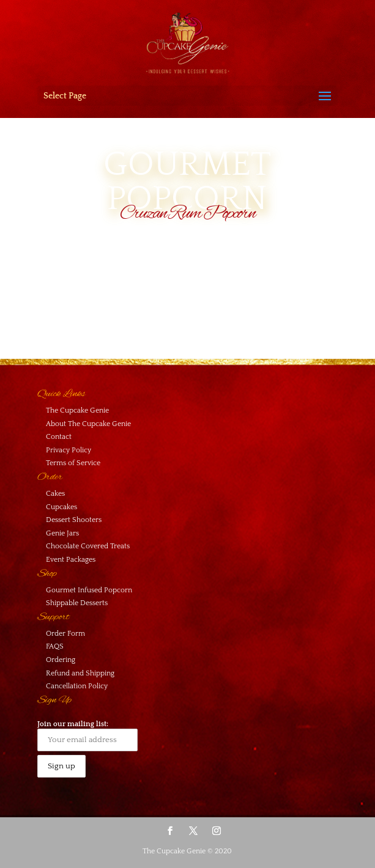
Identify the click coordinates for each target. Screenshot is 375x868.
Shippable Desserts (77, 603)
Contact (59, 437)
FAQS (55, 646)
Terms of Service (73, 463)
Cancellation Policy (77, 686)
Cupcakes (61, 507)
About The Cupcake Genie (88, 424)
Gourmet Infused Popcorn (89, 590)
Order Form (65, 634)
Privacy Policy (69, 450)
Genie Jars (62, 533)
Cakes (55, 494)
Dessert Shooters (74, 520)
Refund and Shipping (80, 673)
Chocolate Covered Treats (88, 546)
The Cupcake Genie (77, 410)
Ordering (61, 660)
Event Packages (71, 560)
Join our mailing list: (87, 736)
